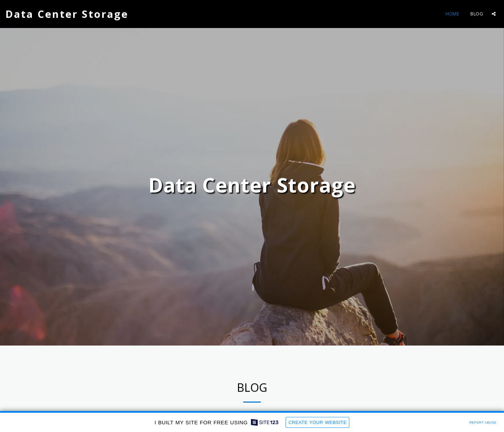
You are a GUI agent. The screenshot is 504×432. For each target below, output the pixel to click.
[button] (494, 14)
